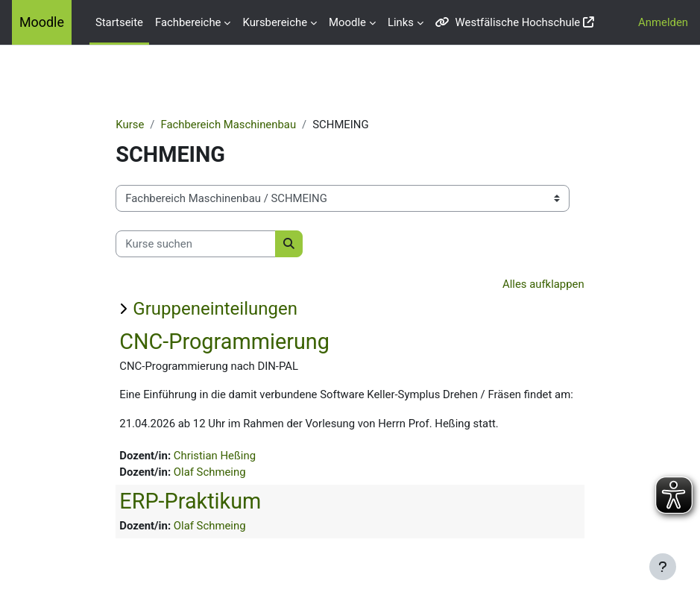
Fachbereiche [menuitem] (188, 22)
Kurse (130, 125)
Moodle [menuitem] (347, 22)
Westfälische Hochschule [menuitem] (508, 22)
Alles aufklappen (543, 284)
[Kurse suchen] (196, 244)
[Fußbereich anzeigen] (663, 567)
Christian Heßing (215, 456)
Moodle (42, 22)
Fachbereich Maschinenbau (228, 125)
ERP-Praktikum (190, 501)
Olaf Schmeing (210, 472)
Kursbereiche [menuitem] (275, 22)
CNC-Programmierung (224, 342)
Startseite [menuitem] (119, 22)
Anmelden (663, 22)
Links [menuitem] (401, 22)
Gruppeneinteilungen (215, 309)
